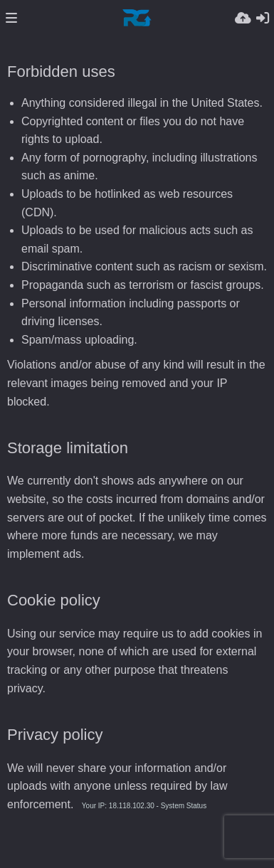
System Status (184, 806)
